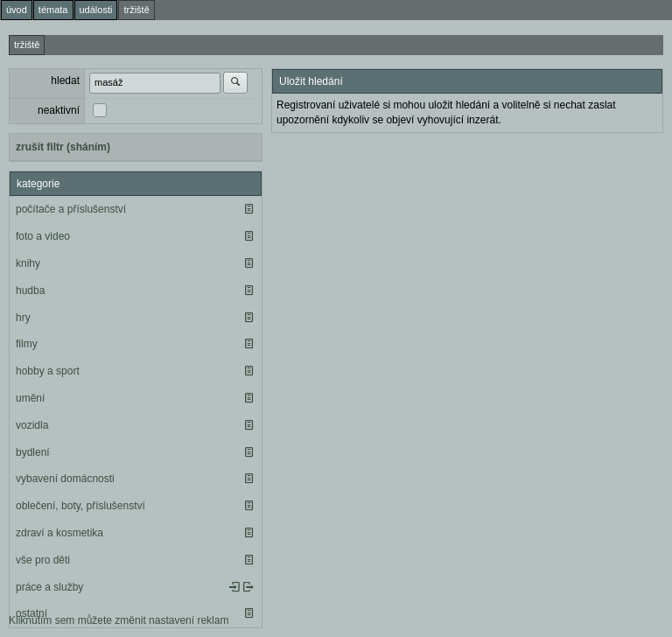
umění (30, 398)
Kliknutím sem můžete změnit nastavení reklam (119, 620)
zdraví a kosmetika (59, 533)
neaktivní (59, 110)
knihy (28, 263)
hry (23, 318)
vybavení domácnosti (65, 479)
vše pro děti (43, 560)
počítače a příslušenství (71, 209)
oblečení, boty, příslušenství (80, 506)
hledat (65, 80)
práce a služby (49, 587)
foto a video (43, 236)
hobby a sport (48, 371)
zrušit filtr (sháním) (63, 147)
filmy (27, 344)
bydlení (33, 452)
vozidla (32, 425)
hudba (30, 290)
